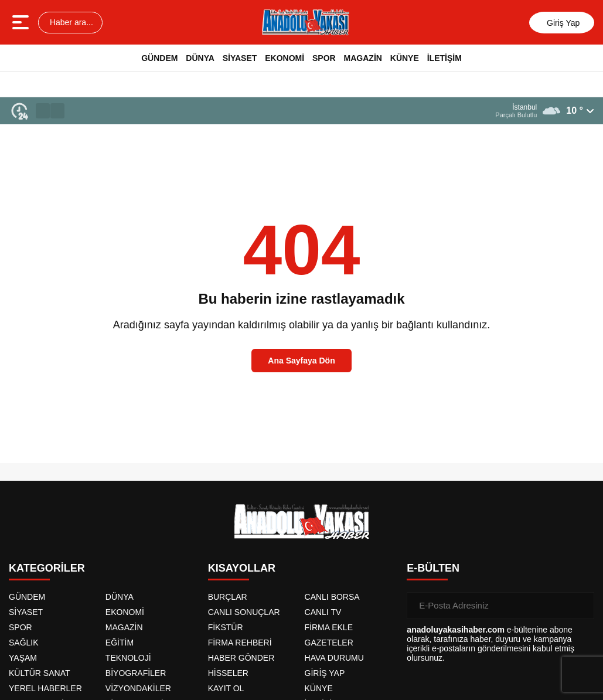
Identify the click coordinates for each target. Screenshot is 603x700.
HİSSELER (228, 673)
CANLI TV (323, 612)
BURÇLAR (228, 597)
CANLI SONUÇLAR (244, 612)
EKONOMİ (285, 58)
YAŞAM (23, 658)
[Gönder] (581, 606)
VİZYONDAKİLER (138, 688)
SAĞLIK (24, 643)
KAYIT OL (226, 688)
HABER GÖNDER (241, 658)
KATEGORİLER (47, 568)
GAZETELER (329, 643)
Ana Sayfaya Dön (301, 361)
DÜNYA (200, 58)
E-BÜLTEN (433, 568)
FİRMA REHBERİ (240, 643)
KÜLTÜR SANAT (40, 673)
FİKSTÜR (226, 627)
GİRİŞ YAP (325, 673)
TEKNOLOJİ (128, 658)
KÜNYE (405, 58)
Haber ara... (70, 22)
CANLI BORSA (332, 597)
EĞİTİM (120, 643)
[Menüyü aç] (22, 22)
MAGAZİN (363, 58)
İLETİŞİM (444, 58)
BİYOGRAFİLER (136, 673)
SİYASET (240, 58)
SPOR (324, 58)
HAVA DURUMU (334, 658)
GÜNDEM (159, 58)
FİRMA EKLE (329, 627)
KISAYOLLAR (242, 568)
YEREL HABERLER (45, 688)
